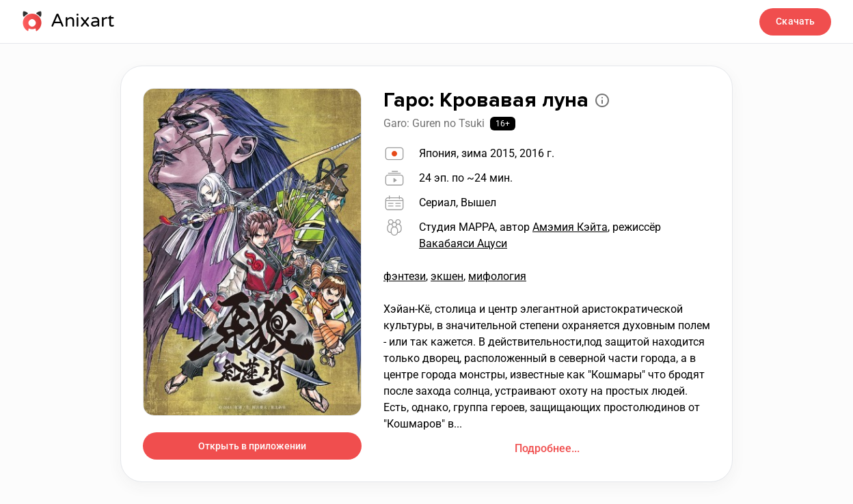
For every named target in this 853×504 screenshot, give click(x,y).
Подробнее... (547, 448)
